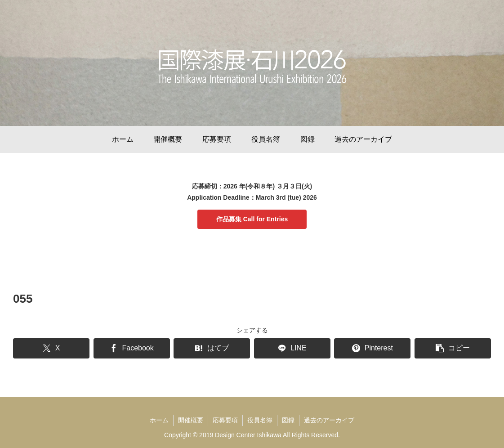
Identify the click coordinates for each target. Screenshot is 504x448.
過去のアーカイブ (329, 420)
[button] (453, 348)
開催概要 (191, 420)
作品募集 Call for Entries (252, 219)
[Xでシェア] (51, 348)
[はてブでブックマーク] (212, 348)
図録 (288, 420)
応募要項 (225, 420)
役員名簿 (260, 420)
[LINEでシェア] (292, 348)
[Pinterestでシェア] (372, 348)
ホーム (159, 420)
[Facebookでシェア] (132, 348)
